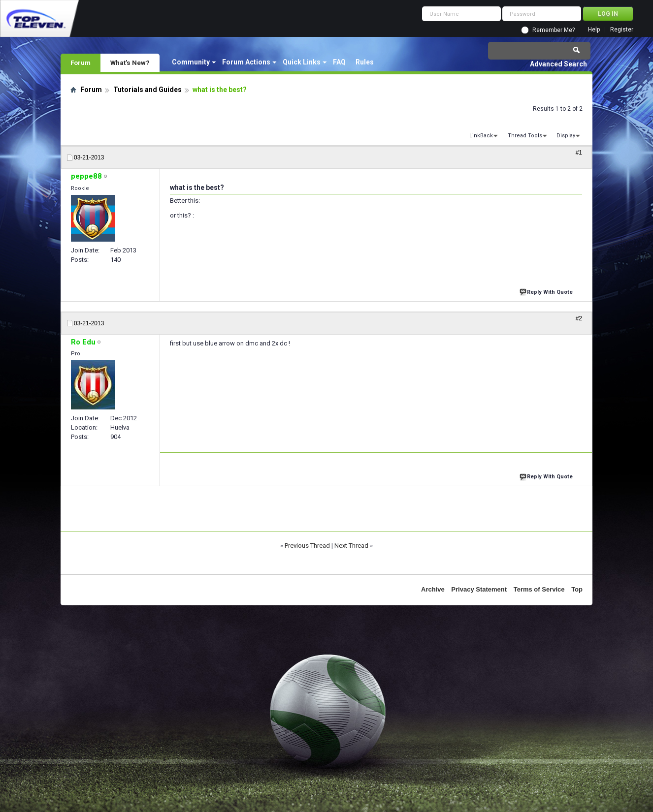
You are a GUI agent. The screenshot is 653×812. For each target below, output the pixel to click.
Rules (365, 62)
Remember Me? (554, 30)
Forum (81, 62)
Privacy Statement (479, 589)
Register (622, 30)
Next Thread (351, 546)
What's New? (130, 62)
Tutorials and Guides (147, 90)
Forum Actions (246, 62)
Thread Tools (525, 136)
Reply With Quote (547, 291)
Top (577, 589)
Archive (433, 589)
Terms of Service (539, 589)
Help (594, 30)
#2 (579, 318)
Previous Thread (307, 546)
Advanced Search (558, 64)
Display (566, 136)
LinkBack (481, 136)
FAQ (339, 62)
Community (191, 62)
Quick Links (302, 62)
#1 (579, 153)
